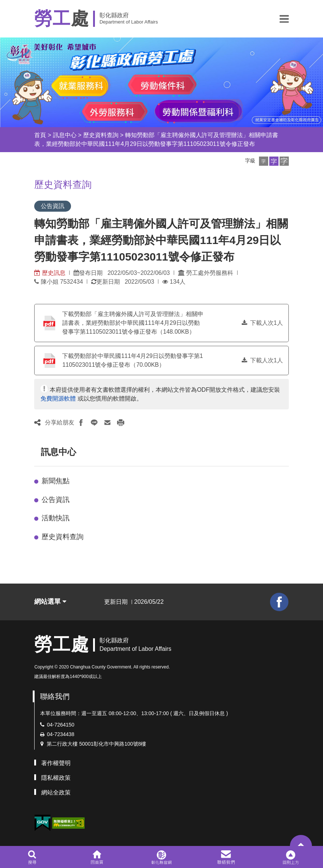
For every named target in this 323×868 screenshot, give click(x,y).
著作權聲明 (56, 763)
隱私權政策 (56, 778)
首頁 (40, 135)
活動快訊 (56, 518)
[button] (284, 19)
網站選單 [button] (50, 602)
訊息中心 (65, 135)
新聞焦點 (56, 481)
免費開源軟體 (58, 399)
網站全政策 (56, 792)
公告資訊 (56, 500)
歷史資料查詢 (101, 135)
